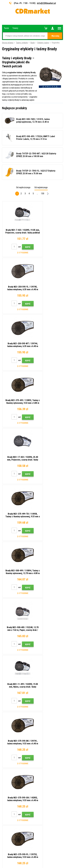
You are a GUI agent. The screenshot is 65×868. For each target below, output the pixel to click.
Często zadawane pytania (12, 734)
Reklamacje (7, 738)
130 (43, 194)
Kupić (22, 247)
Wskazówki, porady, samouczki (14, 722)
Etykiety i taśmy (43, 43)
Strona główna (8, 43)
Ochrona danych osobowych (13, 746)
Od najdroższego (23, 187)
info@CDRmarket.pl (46, 3)
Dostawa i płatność (10, 726)
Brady (33, 43)
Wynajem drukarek (9, 754)
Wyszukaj (55, 36)
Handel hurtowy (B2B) (11, 730)
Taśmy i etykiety (22, 43)
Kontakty (6, 718)
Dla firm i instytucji (9, 750)
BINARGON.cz (44, 855)
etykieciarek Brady (42, 634)
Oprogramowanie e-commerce (27, 855)
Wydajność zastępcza (11, 758)
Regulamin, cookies (10, 742)
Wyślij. (46, 665)
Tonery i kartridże (50, 864)
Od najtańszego (41, 187)
